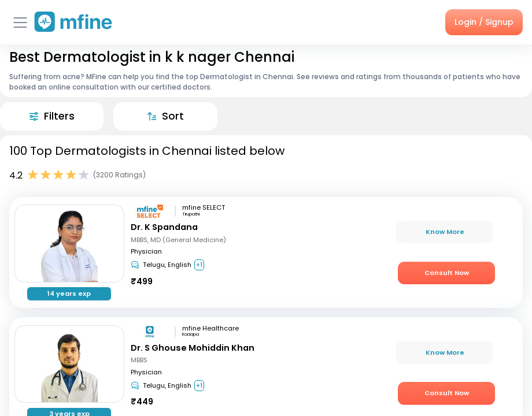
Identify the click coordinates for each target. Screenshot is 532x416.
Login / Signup (484, 22)
